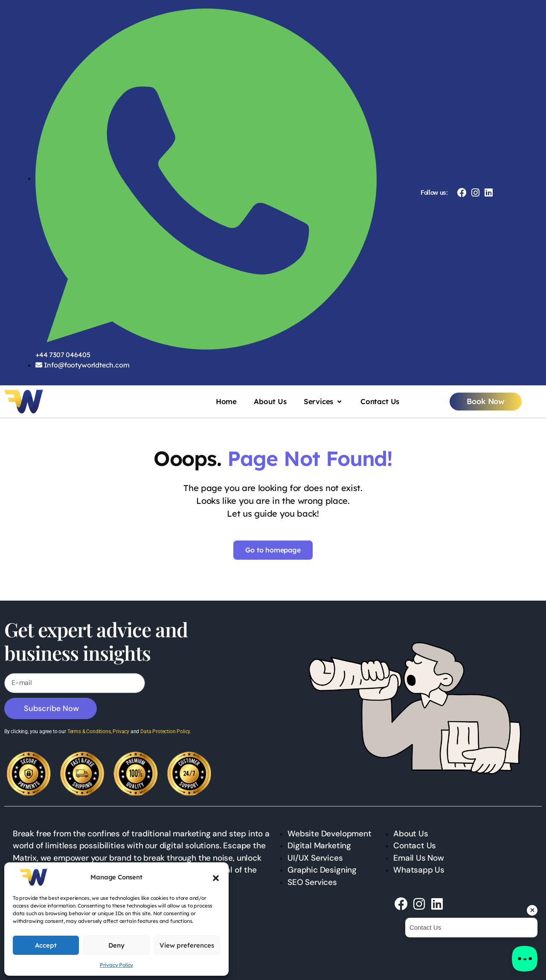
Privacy (121, 731)
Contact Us (380, 401)
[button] (216, 877)
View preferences (187, 945)
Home (226, 401)
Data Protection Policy (165, 731)
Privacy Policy (117, 965)
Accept (46, 945)
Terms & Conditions (89, 731)
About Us (270, 401)
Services (324, 402)
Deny (116, 945)
